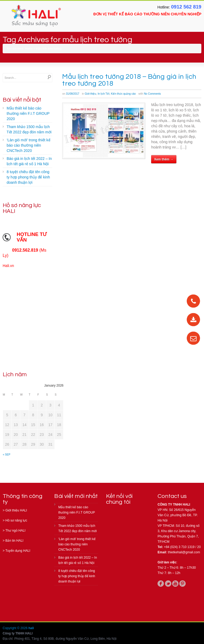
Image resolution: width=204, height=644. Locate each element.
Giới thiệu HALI (16, 510)
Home (29, 49)
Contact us (172, 496)
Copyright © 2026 (16, 628)
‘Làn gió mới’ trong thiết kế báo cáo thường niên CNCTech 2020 (29, 145)
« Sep (7, 455)
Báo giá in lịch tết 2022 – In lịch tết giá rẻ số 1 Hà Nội (29, 161)
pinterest (182, 584)
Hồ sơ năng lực (16, 520)
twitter (168, 584)
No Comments (152, 94)
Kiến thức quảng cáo (124, 94)
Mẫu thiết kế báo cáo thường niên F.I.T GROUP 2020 (28, 113)
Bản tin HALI (14, 541)
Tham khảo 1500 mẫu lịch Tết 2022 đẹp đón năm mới (29, 129)
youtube (175, 584)
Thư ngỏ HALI (15, 531)
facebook (161, 584)
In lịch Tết (104, 94)
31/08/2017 (73, 94)
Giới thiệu (90, 94)
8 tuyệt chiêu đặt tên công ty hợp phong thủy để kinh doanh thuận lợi (28, 177)
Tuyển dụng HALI (18, 551)
